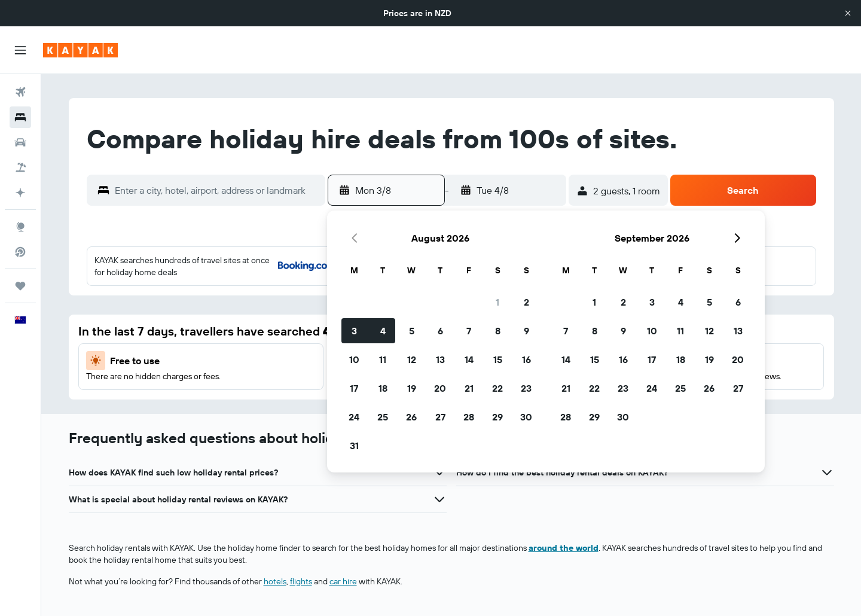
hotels (275, 581)
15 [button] (498, 359)
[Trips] (20, 286)
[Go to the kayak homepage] (80, 50)
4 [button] (383, 331)
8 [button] (498, 331)
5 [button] (412, 331)
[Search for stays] (20, 117)
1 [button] (497, 302)
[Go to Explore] (20, 227)
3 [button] (354, 331)
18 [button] (383, 388)
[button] (848, 13)
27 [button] (440, 417)
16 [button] (526, 359)
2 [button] (526, 302)
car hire (343, 581)
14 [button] (469, 359)
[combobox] (217, 190)
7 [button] (469, 331)
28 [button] (469, 417)
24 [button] (354, 417)
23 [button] (526, 388)
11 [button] (383, 359)
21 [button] (469, 388)
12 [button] (412, 359)
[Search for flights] (20, 92)
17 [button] (354, 388)
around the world (564, 548)
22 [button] (497, 388)
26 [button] (411, 417)
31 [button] (354, 446)
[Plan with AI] (20, 193)
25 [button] (383, 417)
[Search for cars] (20, 142)
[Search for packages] (20, 167)
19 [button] (412, 388)
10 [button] (354, 359)
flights (301, 581)
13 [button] (440, 359)
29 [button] (497, 417)
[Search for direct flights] (20, 252)
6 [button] (440, 331)
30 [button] (526, 417)
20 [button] (440, 388)
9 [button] (526, 331)
